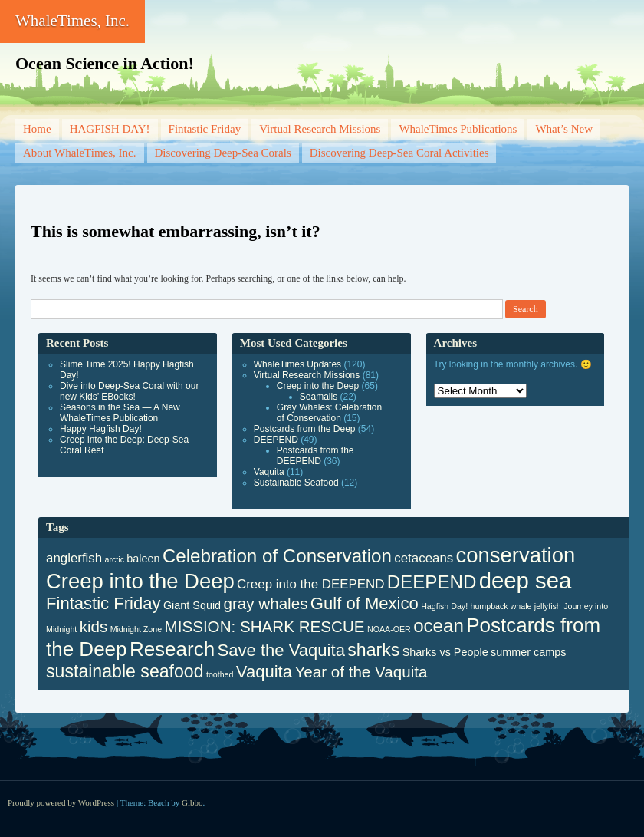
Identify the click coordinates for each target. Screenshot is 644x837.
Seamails (319, 397)
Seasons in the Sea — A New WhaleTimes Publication (120, 413)
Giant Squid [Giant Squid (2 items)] (192, 605)
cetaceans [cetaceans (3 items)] (424, 558)
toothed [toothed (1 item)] (220, 674)
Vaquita (269, 472)
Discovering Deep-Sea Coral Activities (399, 153)
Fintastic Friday (205, 129)
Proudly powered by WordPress (61, 802)
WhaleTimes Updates (297, 364)
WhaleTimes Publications (458, 129)
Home (37, 129)
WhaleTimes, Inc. (72, 21)
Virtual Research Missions (320, 129)
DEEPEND (276, 440)
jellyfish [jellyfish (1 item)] (548, 606)
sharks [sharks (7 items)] (373, 650)
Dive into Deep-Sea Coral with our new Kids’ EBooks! (129, 391)
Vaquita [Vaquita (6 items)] (264, 672)
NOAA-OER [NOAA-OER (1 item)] (389, 629)
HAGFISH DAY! (110, 129)
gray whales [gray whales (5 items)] (265, 603)
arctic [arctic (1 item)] (115, 559)
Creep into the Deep (318, 386)
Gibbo (192, 802)
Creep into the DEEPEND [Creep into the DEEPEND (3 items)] (310, 584)
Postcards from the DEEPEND (315, 456)
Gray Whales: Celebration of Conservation (329, 413)
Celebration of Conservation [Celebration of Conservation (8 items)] (277, 556)
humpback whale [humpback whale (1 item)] (501, 606)
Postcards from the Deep (305, 429)
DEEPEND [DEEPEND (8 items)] (432, 582)
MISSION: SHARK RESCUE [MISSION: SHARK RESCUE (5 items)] (265, 626)
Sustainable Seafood (296, 483)
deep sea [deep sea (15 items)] (526, 580)
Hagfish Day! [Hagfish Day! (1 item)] (444, 606)
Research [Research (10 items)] (172, 649)
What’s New (564, 129)
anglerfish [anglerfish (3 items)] (74, 558)
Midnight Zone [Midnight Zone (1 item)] (136, 629)
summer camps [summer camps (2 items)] (528, 652)
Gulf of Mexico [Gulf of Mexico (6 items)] (365, 603)
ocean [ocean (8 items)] (439, 626)
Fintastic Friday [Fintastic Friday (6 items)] (103, 603)
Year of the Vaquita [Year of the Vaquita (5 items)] (361, 672)
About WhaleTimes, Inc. (80, 153)
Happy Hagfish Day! (101, 429)
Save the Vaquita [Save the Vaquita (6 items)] (281, 650)
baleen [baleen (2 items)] (143, 559)
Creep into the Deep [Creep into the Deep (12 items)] (140, 581)
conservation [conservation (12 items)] (516, 555)
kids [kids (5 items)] (94, 626)
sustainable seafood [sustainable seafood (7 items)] (125, 671)
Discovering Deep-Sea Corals (223, 153)
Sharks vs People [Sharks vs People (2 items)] (445, 652)
